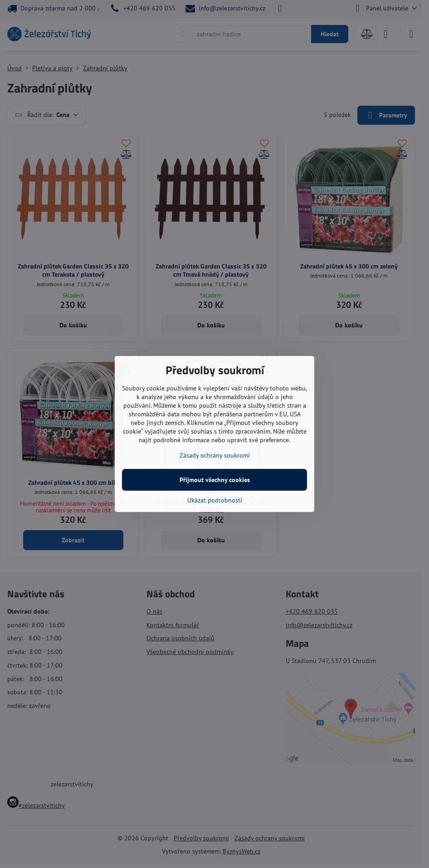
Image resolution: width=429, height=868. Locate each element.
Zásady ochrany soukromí (215, 455)
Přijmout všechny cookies (215, 480)
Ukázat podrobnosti (215, 500)
